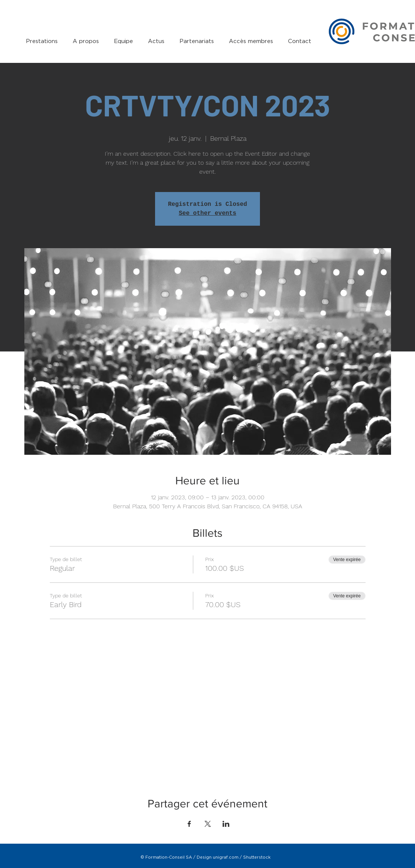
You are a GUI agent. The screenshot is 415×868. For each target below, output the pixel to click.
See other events (207, 213)
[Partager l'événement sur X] (208, 824)
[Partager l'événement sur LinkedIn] (226, 824)
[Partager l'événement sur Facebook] (189, 824)
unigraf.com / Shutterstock (242, 857)
